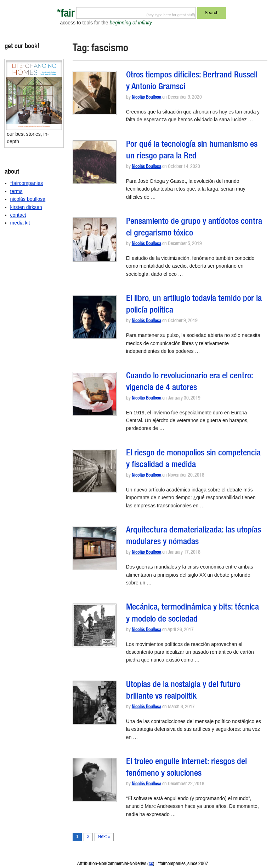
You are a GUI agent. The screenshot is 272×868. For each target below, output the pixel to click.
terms (16, 191)
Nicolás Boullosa (146, 98)
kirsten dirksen (26, 207)
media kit (20, 223)
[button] (95, 93)
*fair (66, 14)
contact (18, 215)
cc (151, 864)
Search (212, 13)
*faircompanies (27, 183)
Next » (104, 837)
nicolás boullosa (28, 199)
